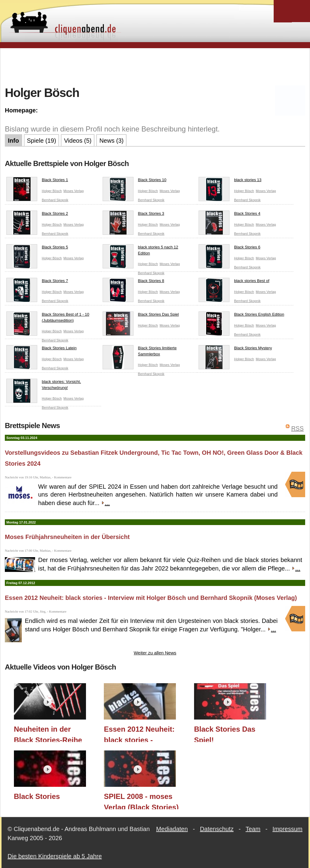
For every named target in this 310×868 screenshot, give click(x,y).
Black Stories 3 (134, 215)
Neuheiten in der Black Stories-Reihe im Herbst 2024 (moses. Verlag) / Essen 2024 (48, 733)
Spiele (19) (42, 141)
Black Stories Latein (41, 349)
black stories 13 (230, 181)
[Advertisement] (155, 66)
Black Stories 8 (134, 282)
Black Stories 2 (37, 215)
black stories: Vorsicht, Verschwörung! (44, 386)
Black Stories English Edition (241, 316)
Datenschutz (217, 829)
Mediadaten (172, 829)
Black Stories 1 (37, 181)
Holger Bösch (52, 191)
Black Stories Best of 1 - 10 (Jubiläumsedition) (48, 319)
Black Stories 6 (229, 248)
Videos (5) (78, 141)
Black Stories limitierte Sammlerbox (140, 352)
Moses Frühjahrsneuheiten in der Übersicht (67, 537)
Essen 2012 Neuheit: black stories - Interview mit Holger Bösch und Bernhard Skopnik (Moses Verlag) (151, 598)
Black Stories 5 (37, 248)
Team (253, 829)
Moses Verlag (74, 191)
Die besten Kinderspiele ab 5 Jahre (55, 856)
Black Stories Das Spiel (141, 316)
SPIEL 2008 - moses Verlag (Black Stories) (141, 801)
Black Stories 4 (229, 215)
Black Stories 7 (37, 282)
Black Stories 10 (135, 181)
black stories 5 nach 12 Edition (140, 251)
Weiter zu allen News (155, 653)
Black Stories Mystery (235, 349)
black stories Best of (234, 282)
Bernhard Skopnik (55, 200)
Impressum (287, 829)
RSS (297, 428)
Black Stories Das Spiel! (225, 733)
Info (13, 141)
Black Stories (37, 796)
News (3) (111, 141)
